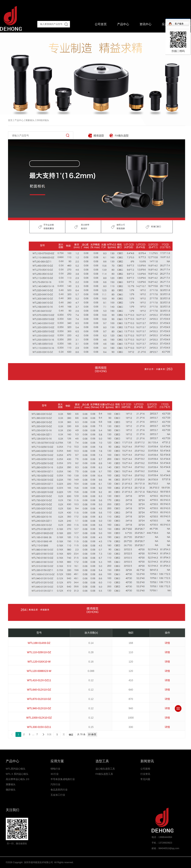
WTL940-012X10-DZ (39, 708)
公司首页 (101, 24)
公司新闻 (145, 769)
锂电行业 (55, 769)
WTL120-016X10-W (39, 662)
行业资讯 (145, 774)
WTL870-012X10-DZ (39, 699)
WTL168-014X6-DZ (39, 643)
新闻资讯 (147, 761)
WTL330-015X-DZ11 (39, 727)
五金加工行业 (58, 795)
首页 (10, 120)
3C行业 (55, 774)
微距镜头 (11, 790)
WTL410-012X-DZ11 (39, 680)
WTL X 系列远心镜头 (17, 774)
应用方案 (57, 761)
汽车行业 (55, 784)
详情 (167, 643)
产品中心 (123, 24)
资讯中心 (145, 24)
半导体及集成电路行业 (63, 779)
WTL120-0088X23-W (39, 671)
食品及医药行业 (59, 790)
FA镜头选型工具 (104, 774)
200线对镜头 (42, 120)
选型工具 (102, 761)
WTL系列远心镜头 (16, 769)
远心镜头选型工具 (105, 769)
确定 (71, 735)
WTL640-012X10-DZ (39, 690)
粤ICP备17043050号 (85, 862)
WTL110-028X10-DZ (39, 652)
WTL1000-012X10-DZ (39, 718)
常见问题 (145, 779)
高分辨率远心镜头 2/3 (18, 779)
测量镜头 (29, 120)
